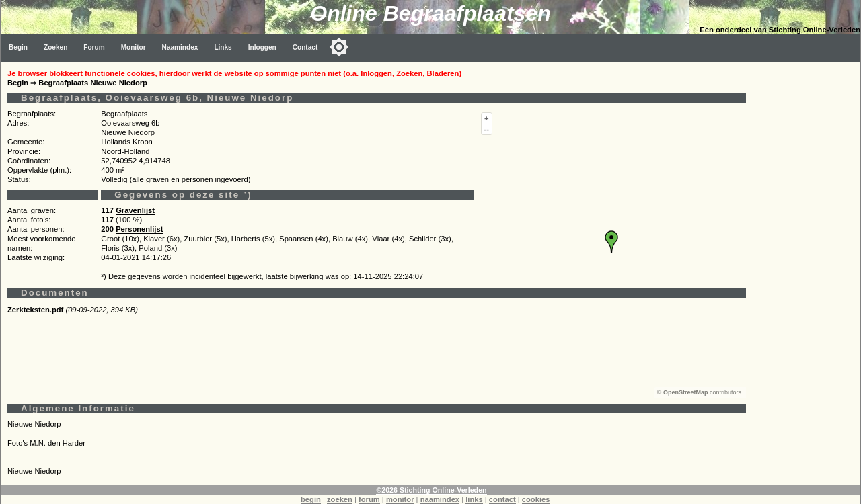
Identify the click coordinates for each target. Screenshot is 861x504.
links (474, 499)
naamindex (440, 499)
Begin (18, 47)
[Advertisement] (807, 263)
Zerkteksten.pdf (35, 310)
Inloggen (262, 47)
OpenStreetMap (686, 392)
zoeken (340, 499)
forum (369, 499)
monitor (400, 499)
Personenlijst (139, 229)
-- (487, 129)
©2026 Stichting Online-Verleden (431, 490)
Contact (305, 47)
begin (311, 499)
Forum (94, 47)
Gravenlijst (135, 210)
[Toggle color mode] (339, 47)
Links (223, 47)
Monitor (134, 47)
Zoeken (55, 47)
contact (502, 499)
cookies (536, 499)
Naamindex (180, 47)
